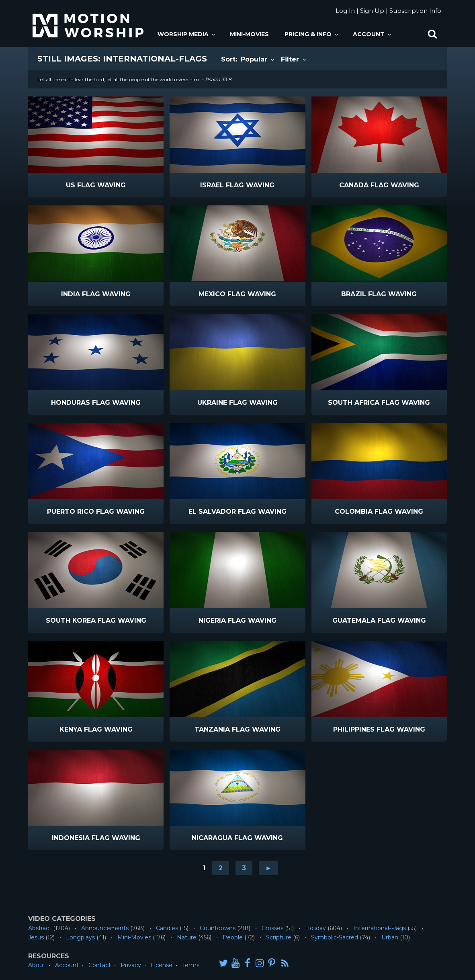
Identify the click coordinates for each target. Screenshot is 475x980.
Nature (187, 937)
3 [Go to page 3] (244, 868)
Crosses (272, 928)
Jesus (36, 937)
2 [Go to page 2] (221, 868)
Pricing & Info (312, 34)
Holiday (315, 928)
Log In (345, 11)
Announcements (105, 928)
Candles (167, 928)
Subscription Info (415, 11)
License (162, 965)
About (37, 965)
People (233, 937)
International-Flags (380, 928)
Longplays (80, 937)
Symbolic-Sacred (335, 937)
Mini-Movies (249, 34)
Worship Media (187, 34)
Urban (390, 937)
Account (373, 34)
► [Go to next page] (268, 868)
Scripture (279, 937)
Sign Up (372, 11)
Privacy (131, 965)
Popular (258, 59)
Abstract (40, 928)
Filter (294, 59)
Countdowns (218, 928)
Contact (100, 965)
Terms (191, 965)
